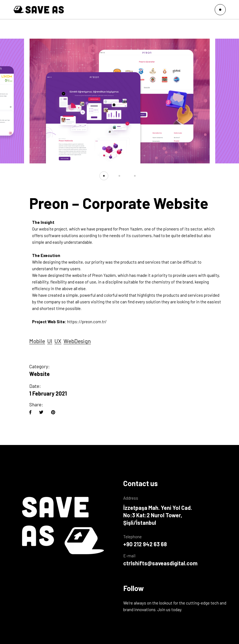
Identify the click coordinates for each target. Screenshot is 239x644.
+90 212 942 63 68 (145, 544)
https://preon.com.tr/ (87, 322)
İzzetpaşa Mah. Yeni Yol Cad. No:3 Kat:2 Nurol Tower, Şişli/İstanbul (158, 515)
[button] (104, 176)
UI (50, 341)
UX (58, 341)
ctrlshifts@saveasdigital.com (160, 563)
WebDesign (77, 341)
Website (40, 374)
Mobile (37, 341)
